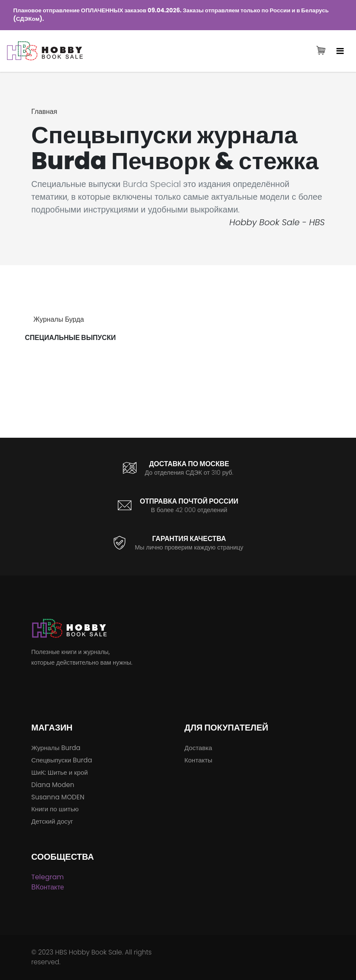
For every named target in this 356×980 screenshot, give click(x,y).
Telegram (48, 877)
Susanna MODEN (58, 797)
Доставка (198, 748)
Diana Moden (53, 785)
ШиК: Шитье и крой (60, 772)
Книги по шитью (55, 809)
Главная (44, 112)
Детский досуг (52, 821)
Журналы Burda (56, 748)
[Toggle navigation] (340, 51)
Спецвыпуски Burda (62, 760)
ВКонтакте (48, 887)
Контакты (199, 760)
